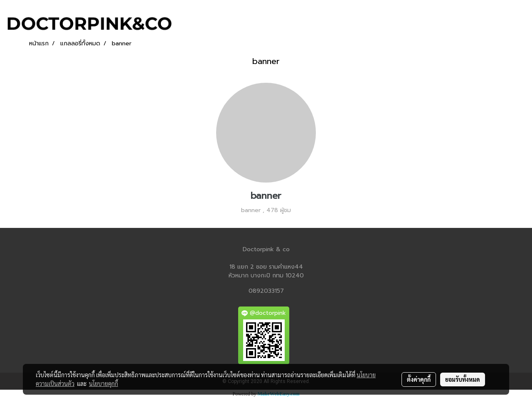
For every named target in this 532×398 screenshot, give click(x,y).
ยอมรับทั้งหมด (463, 379)
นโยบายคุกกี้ (103, 383)
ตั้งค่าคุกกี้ (419, 379)
